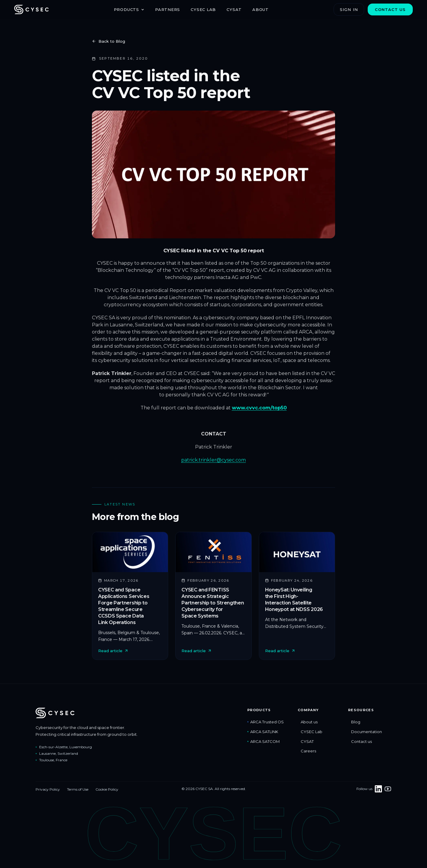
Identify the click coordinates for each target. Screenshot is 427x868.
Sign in (349, 9)
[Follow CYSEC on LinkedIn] (378, 789)
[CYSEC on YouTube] (388, 789)
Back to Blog (109, 41)
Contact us (390, 9)
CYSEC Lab (203, 9)
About (260, 9)
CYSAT (234, 9)
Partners (168, 9)
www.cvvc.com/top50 (259, 408)
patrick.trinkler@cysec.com (213, 460)
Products (129, 9)
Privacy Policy (48, 789)
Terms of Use (78, 789)
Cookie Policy (107, 789)
